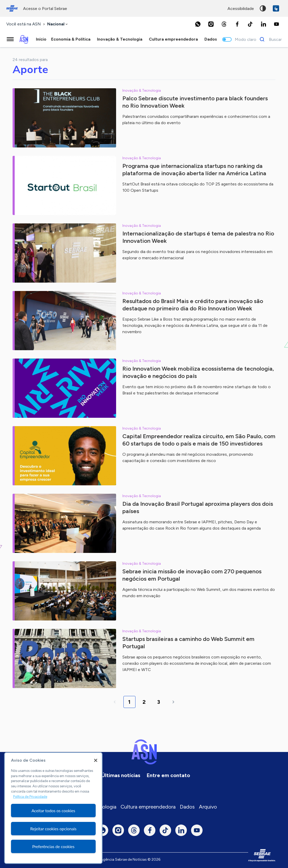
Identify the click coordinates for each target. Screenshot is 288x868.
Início (41, 39)
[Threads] (224, 24)
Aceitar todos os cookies (53, 811)
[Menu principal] (10, 39)
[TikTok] (250, 24)
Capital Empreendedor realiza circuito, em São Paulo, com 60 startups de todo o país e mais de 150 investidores (199, 440)
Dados (187, 807)
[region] (53, 808)
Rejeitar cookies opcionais (53, 829)
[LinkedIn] (263, 24)
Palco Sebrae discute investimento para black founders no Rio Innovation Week (195, 102)
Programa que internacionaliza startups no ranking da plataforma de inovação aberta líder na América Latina (194, 170)
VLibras (276, 8)
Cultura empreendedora (148, 807)
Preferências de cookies (53, 846)
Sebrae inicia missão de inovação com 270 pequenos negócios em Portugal (192, 575)
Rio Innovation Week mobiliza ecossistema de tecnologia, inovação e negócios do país (198, 372)
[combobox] (58, 24)
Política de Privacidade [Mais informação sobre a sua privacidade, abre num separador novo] (30, 797)
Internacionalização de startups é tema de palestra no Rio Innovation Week (198, 237)
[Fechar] (96, 760)
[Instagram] (211, 24)
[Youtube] (276, 24)
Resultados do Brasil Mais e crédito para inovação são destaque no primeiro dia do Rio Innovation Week (193, 305)
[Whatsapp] (198, 24)
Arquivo (208, 807)
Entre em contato (168, 775)
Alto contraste (263, 8)
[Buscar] (269, 39)
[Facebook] (237, 24)
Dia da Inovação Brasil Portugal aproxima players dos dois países (198, 507)
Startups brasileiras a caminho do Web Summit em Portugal (188, 643)
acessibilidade (241, 9)
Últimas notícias (121, 775)
